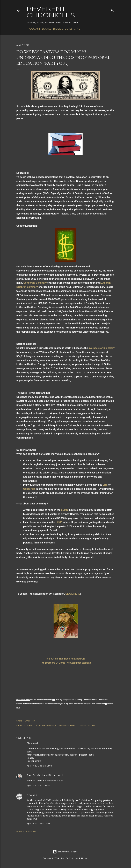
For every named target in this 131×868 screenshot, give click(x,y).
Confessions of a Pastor (67, 725)
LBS (105, 485)
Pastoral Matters (87, 725)
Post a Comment (26, 831)
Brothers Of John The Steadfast (39, 725)
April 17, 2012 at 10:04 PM (39, 766)
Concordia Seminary (35, 283)
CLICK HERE (73, 594)
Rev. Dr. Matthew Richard (42, 775)
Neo (29, 795)
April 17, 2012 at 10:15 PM (39, 785)
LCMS (64, 510)
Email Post (30, 721)
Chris (30, 743)
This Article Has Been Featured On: (65, 659)
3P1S (76, 29)
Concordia (29, 489)
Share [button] (19, 721)
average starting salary (102, 348)
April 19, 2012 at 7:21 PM (38, 824)
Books (45, 29)
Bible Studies (62, 29)
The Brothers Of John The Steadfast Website (66, 663)
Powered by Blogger (65, 852)
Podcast (33, 29)
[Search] (113, 9)
